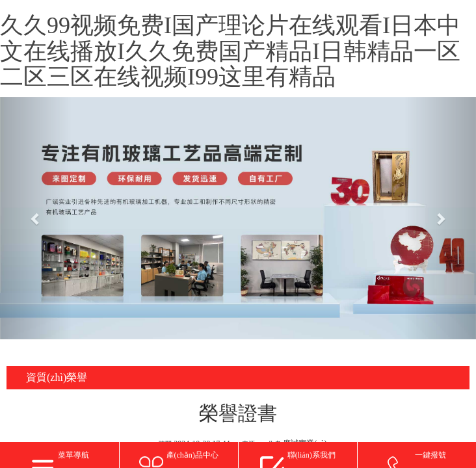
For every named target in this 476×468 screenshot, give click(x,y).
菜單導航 (73, 455)
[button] (36, 218)
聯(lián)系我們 (311, 455)
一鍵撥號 (430, 455)
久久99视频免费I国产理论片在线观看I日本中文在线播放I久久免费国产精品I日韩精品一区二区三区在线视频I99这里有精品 (230, 51)
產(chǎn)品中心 (192, 455)
